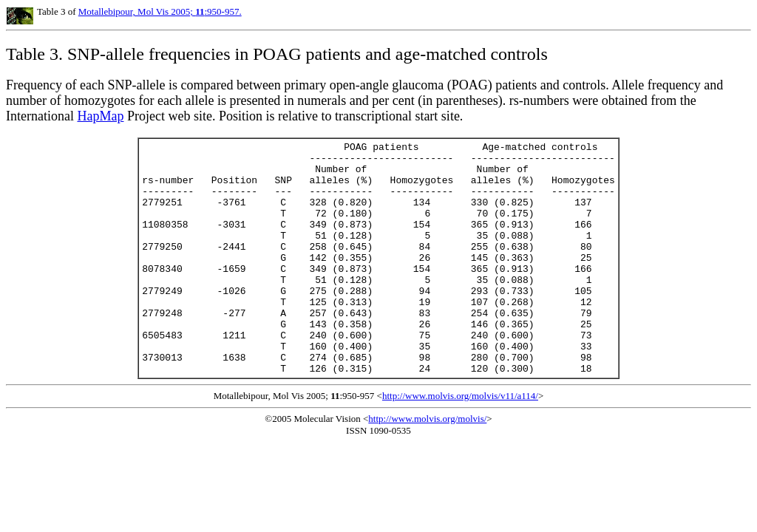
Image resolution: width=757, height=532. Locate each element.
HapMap (100, 116)
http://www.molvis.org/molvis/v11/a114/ (460, 442)
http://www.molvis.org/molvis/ (427, 465)
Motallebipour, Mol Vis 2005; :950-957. (160, 11)
